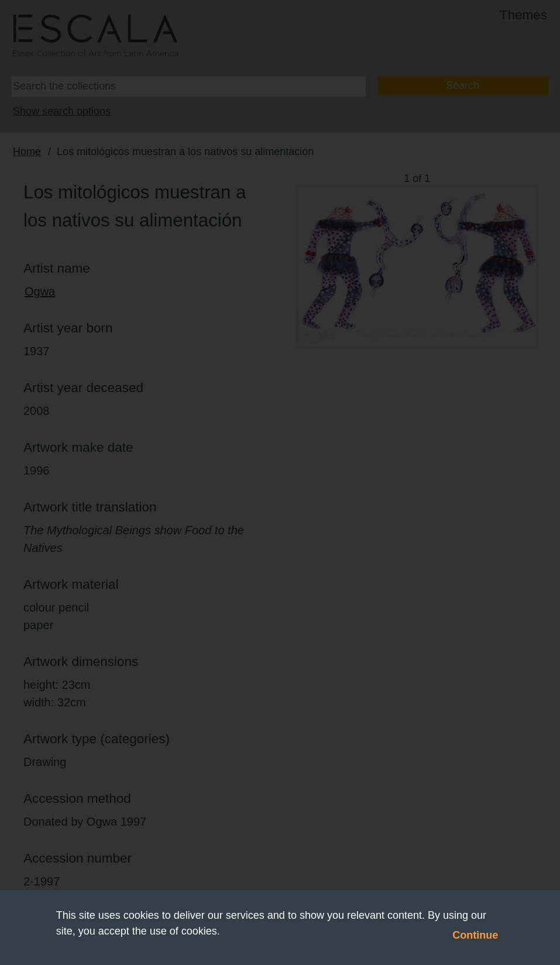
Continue (475, 935)
